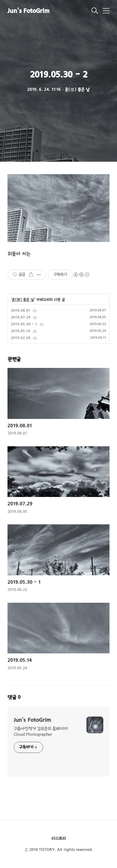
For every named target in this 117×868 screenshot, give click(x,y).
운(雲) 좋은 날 (23, 300)
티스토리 (59, 839)
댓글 (14, 698)
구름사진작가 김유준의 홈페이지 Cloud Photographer (41, 732)
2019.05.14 (21, 331)
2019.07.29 (21, 318)
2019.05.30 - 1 (24, 324)
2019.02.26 (21, 338)
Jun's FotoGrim (29, 11)
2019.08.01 (21, 311)
